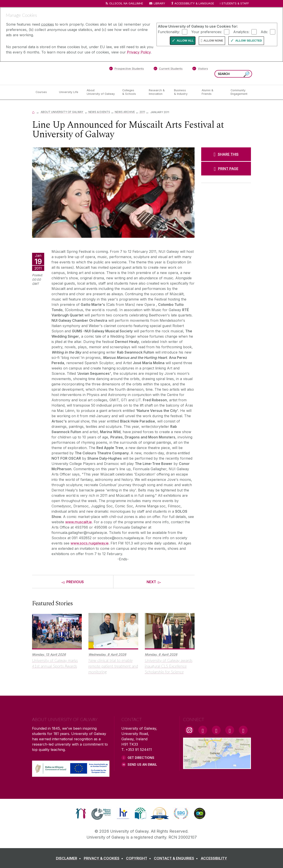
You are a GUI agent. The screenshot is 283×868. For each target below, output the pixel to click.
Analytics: (241, 32)
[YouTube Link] (216, 730)
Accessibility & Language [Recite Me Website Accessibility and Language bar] (192, 4)
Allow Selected (249, 41)
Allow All (185, 41)
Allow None (213, 41)
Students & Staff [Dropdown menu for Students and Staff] (235, 3)
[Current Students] (168, 69)
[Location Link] (217, 766)
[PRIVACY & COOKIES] (104, 858)
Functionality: (169, 32)
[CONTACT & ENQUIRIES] (177, 858)
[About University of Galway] (101, 92)
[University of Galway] (64, 73)
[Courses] (44, 92)
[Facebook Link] (203, 730)
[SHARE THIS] (226, 154)
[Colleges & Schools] (132, 92)
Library (159, 3)
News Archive (125, 112)
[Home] (33, 112)
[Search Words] (233, 74)
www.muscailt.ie (78, 522)
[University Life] (69, 92)
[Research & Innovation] (158, 92)
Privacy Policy (139, 52)
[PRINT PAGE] (226, 169)
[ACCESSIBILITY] (214, 858)
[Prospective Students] (126, 69)
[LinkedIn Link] (230, 730)
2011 (142, 112)
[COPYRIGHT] (139, 858)
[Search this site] (247, 74)
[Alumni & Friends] (213, 92)
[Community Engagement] (239, 92)
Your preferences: (207, 32)
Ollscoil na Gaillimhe (126, 3)
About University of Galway (62, 112)
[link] (81, 813)
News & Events (99, 112)
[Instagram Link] (189, 730)
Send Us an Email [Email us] (142, 764)
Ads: (264, 32)
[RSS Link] (243, 730)
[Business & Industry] (184, 92)
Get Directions (141, 758)
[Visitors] (200, 69)
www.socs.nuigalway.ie (90, 543)
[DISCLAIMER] (69, 858)
